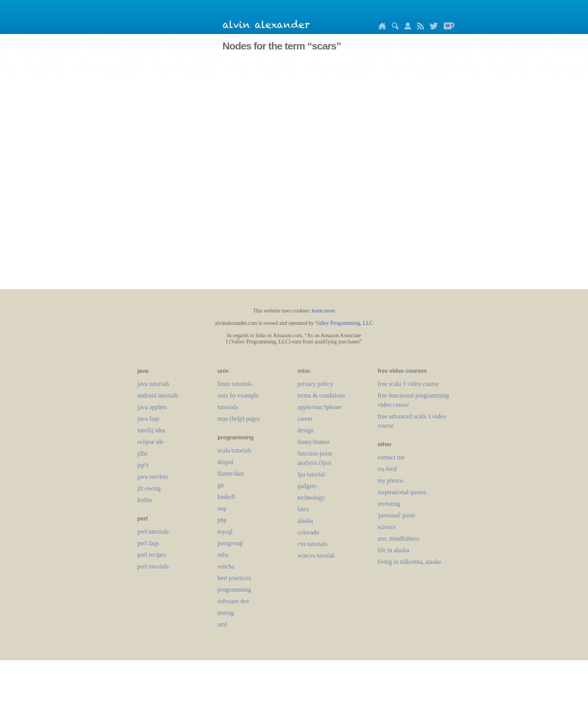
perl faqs (148, 543)
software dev (233, 601)
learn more (323, 311)
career (305, 419)
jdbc (143, 453)
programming (234, 590)
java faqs (148, 419)
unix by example (238, 395)
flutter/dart (231, 474)
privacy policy (315, 384)
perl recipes (152, 555)
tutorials (227, 407)
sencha (226, 566)
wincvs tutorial (316, 556)
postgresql (230, 543)
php (222, 520)
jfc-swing (149, 488)
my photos (391, 480)
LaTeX (303, 509)
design (306, 430)
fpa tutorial (311, 474)
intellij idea (151, 430)
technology (311, 498)
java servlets (153, 477)
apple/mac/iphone (320, 407)
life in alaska (393, 550)
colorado (308, 532)
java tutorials (153, 384)
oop (222, 508)
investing (389, 504)
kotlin (144, 500)
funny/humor (314, 442)
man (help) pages (239, 419)
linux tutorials (235, 384)
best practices (234, 578)
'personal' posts (396, 515)
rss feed (387, 469)
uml (222, 624)
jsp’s (143, 465)
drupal (225, 462)
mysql (225, 532)
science (387, 527)
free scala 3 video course (408, 384)
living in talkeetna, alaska (409, 562)
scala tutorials (234, 450)
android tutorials (158, 395)
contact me (391, 457)
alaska (305, 521)
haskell (226, 497)
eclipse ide (150, 442)
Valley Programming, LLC (344, 323)
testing (226, 613)
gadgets (307, 486)
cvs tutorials (313, 544)
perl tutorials (153, 532)
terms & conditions (321, 395)
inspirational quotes (402, 492)
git (221, 485)
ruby (223, 555)
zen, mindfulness (398, 539)
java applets (152, 407)
